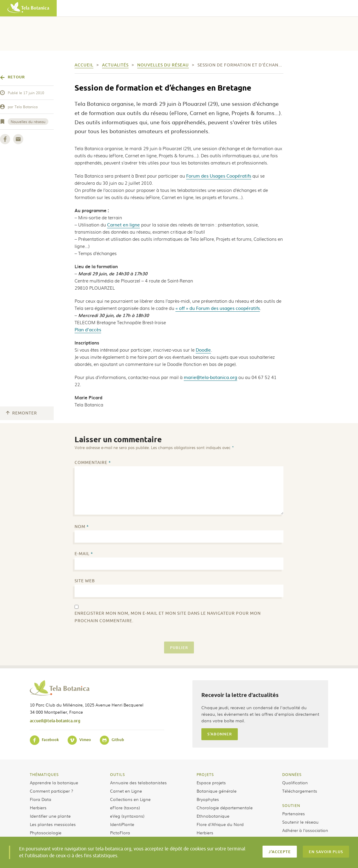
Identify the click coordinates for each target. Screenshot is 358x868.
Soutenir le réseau (300, 822)
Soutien (291, 805)
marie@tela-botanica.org (210, 377)
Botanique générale (217, 791)
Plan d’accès (88, 329)
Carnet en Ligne (126, 791)
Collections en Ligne (130, 799)
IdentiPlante (122, 824)
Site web (85, 581)
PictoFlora (120, 833)
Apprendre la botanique (54, 782)
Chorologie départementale (225, 808)
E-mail (84, 554)
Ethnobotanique (213, 816)
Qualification (295, 782)
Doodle (203, 350)
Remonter (21, 413)
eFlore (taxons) (125, 808)
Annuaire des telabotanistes (138, 782)
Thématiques (44, 774)
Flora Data (41, 799)
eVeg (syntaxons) (127, 816)
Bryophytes (208, 799)
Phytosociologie (46, 833)
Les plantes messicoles (53, 824)
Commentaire (93, 463)
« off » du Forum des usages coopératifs (218, 308)
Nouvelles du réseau (28, 122)
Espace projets (211, 782)
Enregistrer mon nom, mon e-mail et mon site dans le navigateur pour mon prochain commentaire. (168, 617)
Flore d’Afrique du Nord (220, 824)
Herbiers (38, 808)
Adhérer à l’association (305, 830)
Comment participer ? (51, 791)
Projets (205, 774)
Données (292, 774)
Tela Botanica (26, 107)
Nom (82, 527)
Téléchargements (300, 791)
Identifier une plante (50, 816)
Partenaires (294, 813)
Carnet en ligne (124, 225)
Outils (118, 774)
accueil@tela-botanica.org (55, 721)
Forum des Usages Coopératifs (219, 176)
